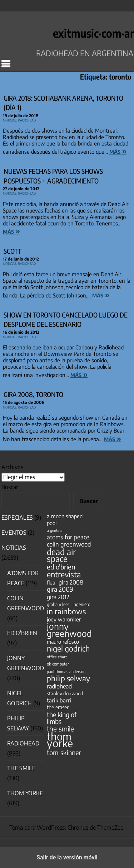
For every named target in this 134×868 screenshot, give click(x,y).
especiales (17, 518)
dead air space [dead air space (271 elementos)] (61, 555)
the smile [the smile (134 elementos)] (60, 729)
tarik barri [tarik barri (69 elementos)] (59, 700)
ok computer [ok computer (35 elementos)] (58, 664)
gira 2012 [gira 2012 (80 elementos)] (58, 597)
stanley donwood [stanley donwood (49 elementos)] (65, 693)
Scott (13, 251)
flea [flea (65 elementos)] (51, 582)
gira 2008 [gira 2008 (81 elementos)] (71, 582)
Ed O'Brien (22, 633)
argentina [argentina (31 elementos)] (54, 530)
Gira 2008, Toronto (33, 394)
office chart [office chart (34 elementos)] (57, 657)
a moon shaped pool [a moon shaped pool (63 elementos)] (65, 519)
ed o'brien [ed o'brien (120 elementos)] (61, 567)
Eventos (14, 533)
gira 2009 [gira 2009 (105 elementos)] (60, 589)
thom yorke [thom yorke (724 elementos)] (60, 740)
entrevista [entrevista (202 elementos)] (64, 574)
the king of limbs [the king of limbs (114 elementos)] (62, 718)
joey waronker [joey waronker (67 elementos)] (64, 619)
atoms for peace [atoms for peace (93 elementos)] (68, 537)
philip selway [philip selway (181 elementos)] (68, 678)
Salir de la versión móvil (67, 857)
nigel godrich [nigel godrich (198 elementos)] (68, 648)
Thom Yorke (25, 793)
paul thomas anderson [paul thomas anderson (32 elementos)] (66, 671)
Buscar (10, 487)
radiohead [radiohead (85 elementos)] (59, 686)
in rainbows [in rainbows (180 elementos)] (66, 611)
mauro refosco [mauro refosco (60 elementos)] (63, 642)
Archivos (12, 467)
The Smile (21, 768)
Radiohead (27, 120)
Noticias (10, 120)
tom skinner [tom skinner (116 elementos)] (64, 752)
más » (118, 151)
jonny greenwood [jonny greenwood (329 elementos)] (69, 630)
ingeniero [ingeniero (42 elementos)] (81, 604)
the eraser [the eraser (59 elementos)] (58, 707)
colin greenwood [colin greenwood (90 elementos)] (69, 544)
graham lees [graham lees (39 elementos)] (58, 604)
